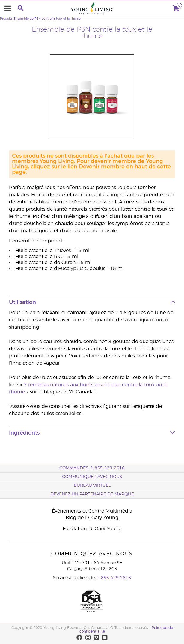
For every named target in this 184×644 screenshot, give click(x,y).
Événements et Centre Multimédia (92, 511)
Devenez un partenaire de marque (92, 494)
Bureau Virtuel (92, 486)
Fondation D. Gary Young (92, 529)
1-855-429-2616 (114, 578)
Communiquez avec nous (92, 477)
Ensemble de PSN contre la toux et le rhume (47, 19)
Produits (6, 19)
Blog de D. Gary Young (92, 518)
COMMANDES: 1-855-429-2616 (92, 468)
